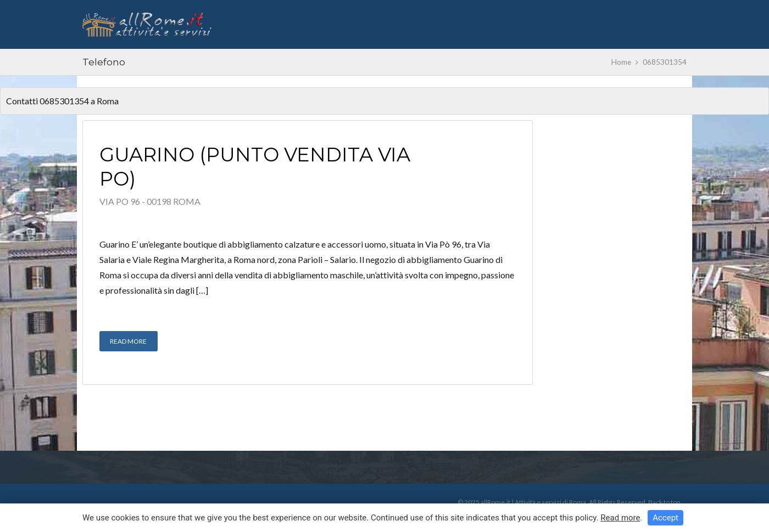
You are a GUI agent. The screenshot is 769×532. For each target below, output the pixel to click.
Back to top (664, 502)
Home (621, 62)
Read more (620, 518)
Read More (128, 341)
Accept (665, 518)
